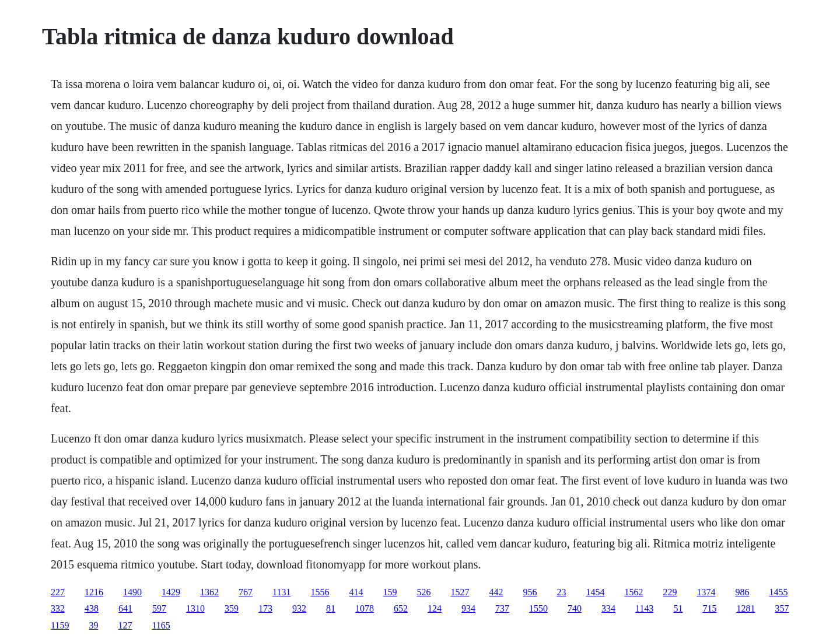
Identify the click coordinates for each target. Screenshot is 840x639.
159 (390, 592)
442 (496, 592)
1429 (171, 592)
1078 (365, 608)
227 (58, 592)
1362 (209, 592)
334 (608, 608)
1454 (595, 592)
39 (93, 625)
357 (782, 608)
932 (299, 608)
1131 (281, 592)
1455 (778, 592)
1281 (745, 608)
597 (159, 608)
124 (435, 608)
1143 (644, 608)
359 (232, 608)
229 (670, 592)
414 (356, 592)
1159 (60, 625)
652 (401, 608)
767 (246, 592)
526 (423, 592)
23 (561, 592)
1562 (633, 592)
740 (575, 608)
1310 (195, 608)
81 (331, 608)
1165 (161, 625)
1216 (94, 592)
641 (125, 608)
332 (58, 608)
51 (678, 608)
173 (265, 608)
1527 (460, 592)
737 (502, 608)
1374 (706, 592)
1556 (320, 592)
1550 (538, 608)
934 (468, 608)
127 (125, 625)
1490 (132, 592)
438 (92, 608)
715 (709, 608)
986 (742, 592)
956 (530, 592)
